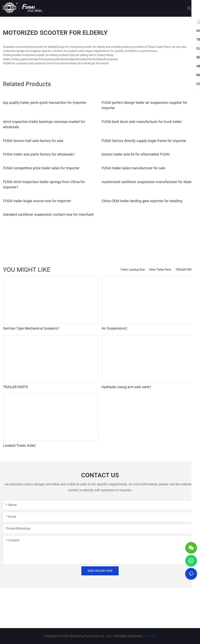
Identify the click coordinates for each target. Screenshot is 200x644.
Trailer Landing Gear (133, 270)
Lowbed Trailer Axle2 (19, 445)
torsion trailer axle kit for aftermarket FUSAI (136, 154)
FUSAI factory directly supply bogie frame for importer (144, 141)
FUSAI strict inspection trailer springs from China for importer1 (44, 184)
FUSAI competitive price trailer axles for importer (41, 168)
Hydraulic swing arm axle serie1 (127, 387)
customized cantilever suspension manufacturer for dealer (147, 182)
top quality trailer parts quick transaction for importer (45, 103)
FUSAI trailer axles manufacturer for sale (133, 168)
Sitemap (150, 636)
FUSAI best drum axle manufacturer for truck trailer (142, 122)
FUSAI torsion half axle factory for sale (33, 141)
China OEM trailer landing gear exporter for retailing (142, 201)
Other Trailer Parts (160, 270)
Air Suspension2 (114, 328)
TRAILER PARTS (185, 270)
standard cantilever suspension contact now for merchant (48, 214)
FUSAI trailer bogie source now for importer (37, 201)
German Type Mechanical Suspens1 (31, 328)
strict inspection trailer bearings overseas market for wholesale (44, 124)
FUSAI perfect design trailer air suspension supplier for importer (145, 105)
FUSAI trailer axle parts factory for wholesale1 (39, 154)
